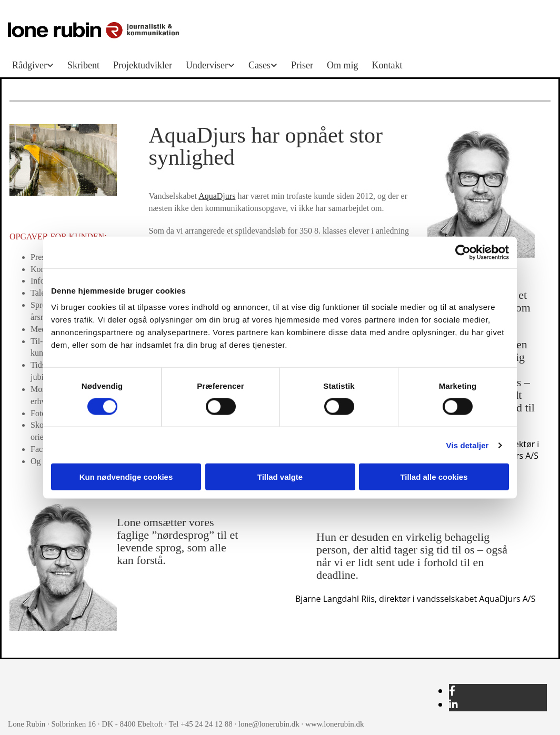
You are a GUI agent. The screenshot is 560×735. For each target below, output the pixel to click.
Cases (259, 65)
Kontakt (387, 65)
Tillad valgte (280, 477)
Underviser (207, 65)
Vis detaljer (468, 445)
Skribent (83, 65)
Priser (302, 65)
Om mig (343, 65)
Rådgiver (29, 65)
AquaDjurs (217, 196)
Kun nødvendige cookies (126, 477)
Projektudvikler (143, 65)
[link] (36, 65)
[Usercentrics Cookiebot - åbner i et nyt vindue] (463, 252)
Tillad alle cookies (434, 477)
